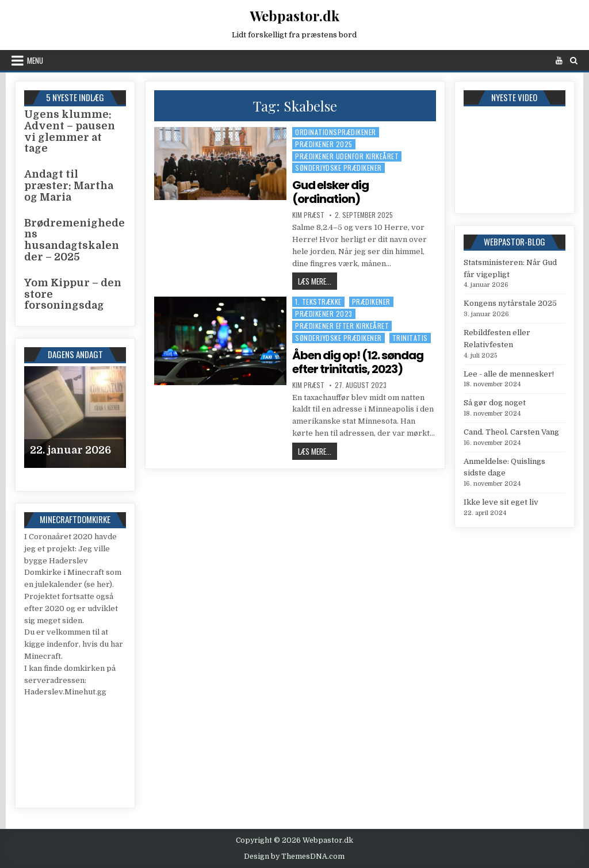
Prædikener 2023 (324, 314)
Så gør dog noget (495, 403)
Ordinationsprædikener (336, 132)
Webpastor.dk (294, 16)
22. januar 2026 (70, 450)
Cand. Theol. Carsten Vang (511, 432)
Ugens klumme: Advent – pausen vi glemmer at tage (70, 131)
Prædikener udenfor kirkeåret (347, 156)
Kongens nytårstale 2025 (510, 303)
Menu (35, 60)
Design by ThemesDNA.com (294, 857)
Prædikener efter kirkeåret (342, 326)
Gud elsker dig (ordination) (330, 192)
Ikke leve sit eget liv (501, 502)
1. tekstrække (318, 302)
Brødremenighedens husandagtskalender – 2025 (74, 240)
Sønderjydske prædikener (339, 168)
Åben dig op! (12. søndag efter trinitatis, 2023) (358, 362)
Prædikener (371, 302)
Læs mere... (318, 281)
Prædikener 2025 (324, 144)
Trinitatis (410, 338)
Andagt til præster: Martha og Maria (69, 186)
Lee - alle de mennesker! (509, 374)
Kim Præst (308, 215)
